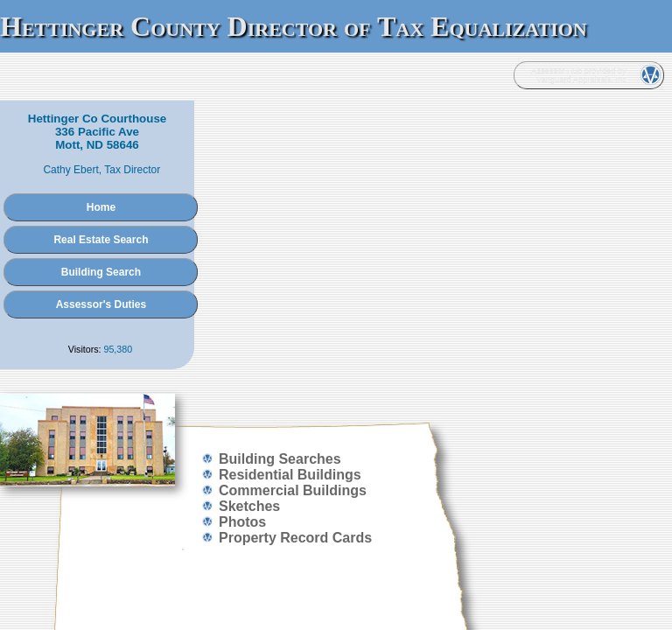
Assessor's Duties (336, 256)
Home (336, 159)
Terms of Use (540, 382)
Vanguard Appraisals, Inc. (355, 382)
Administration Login (147, 382)
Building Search (336, 224)
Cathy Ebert (322, 122)
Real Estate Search (336, 192)
